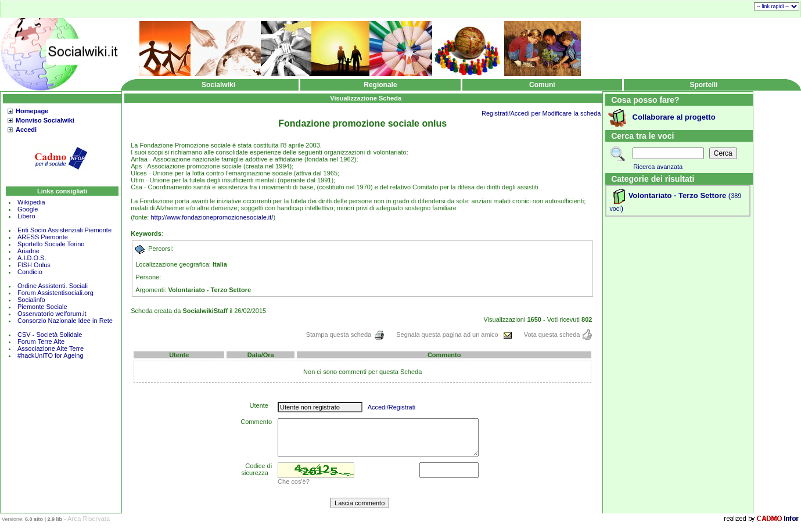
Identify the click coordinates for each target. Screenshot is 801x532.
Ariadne (28, 251)
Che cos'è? (294, 481)
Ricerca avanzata (658, 167)
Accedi (26, 130)
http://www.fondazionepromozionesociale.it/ (212, 217)
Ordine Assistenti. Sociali (53, 286)
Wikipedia (31, 202)
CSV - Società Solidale (50, 335)
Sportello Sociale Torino (51, 244)
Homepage (32, 111)
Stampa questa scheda (346, 335)
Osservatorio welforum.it (52, 314)
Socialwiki (218, 85)
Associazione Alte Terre (51, 348)
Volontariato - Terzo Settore (678, 195)
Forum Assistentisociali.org (55, 293)
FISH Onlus (34, 265)
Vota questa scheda (558, 335)
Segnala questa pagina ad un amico (454, 335)
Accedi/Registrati (392, 407)
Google (28, 209)
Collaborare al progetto (674, 117)
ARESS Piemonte (43, 237)
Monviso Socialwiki (45, 120)
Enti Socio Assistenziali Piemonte (64, 230)
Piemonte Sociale (42, 307)
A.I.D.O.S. (32, 258)
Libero (26, 216)
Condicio (30, 272)
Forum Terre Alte (42, 342)
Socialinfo (31, 300)
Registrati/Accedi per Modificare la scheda (541, 113)
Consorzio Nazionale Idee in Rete (65, 321)
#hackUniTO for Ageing (51, 355)
